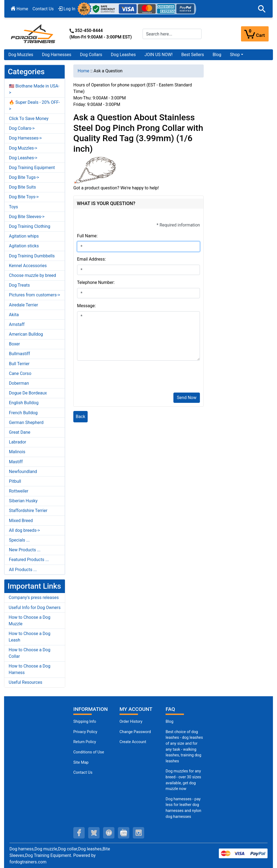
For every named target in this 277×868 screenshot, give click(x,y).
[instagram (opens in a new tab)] (138, 833)
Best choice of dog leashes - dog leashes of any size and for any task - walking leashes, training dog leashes (184, 746)
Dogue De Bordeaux (28, 393)
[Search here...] (172, 34)
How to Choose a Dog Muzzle (29, 621)
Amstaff (17, 324)
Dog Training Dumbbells (32, 256)
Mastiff (16, 462)
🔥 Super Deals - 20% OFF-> (34, 106)
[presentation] (118, 378)
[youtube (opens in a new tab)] (124, 833)
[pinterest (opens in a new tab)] (109, 833)
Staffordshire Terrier (28, 511)
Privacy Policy (85, 732)
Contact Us (43, 9)
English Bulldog (24, 403)
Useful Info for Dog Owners (35, 608)
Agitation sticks (24, 246)
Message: (86, 306)
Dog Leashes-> (23, 158)
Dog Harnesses (57, 55)
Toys (14, 207)
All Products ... (23, 570)
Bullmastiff (19, 354)
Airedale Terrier (24, 305)
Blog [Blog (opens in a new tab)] (217, 55)
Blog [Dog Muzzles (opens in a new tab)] (169, 722)
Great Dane (20, 432)
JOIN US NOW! (159, 55)
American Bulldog (26, 334)
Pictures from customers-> (34, 295)
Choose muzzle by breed (32, 275)
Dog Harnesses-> (25, 138)
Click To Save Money (29, 119)
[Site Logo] (34, 33)
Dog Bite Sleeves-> (27, 217)
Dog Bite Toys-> (24, 197)
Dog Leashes (123, 55)
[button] (262, 9)
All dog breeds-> (24, 530)
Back (80, 417)
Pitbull (15, 481)
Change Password (135, 732)
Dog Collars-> (22, 128)
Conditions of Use (89, 752)
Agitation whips (24, 236)
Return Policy (85, 742)
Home (19, 9)
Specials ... (19, 540)
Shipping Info (85, 722)
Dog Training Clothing (30, 226)
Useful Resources (25, 682)
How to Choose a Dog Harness (29, 669)
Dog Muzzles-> (23, 148)
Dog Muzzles (21, 55)
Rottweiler (19, 491)
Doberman (19, 383)
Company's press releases (34, 597)
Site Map (81, 762)
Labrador (18, 442)
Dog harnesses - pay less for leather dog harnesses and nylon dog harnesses (183, 808)
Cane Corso (20, 373)
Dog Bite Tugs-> (24, 177)
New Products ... (25, 550)
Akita (14, 315)
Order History (131, 722)
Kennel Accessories (28, 266)
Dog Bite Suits (22, 187)
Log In (67, 9)
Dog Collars (91, 55)
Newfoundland (23, 472)
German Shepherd (26, 422)
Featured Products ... (29, 560)
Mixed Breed (21, 521)
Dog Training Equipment (32, 168)
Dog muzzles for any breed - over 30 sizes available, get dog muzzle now (183, 780)
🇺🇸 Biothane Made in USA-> (34, 89)
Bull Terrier (19, 364)
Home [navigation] (83, 71)
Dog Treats (19, 285)
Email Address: (91, 259)
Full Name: (87, 236)
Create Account (133, 742)
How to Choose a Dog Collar (29, 653)
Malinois (17, 452)
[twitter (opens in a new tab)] (94, 833)
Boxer (14, 344)
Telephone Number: (96, 282)
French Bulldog (23, 413)
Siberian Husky (23, 501)
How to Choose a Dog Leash (29, 637)
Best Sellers (193, 55)
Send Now (187, 398)
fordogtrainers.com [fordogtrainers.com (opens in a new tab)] (28, 862)
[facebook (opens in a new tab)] (79, 833)
